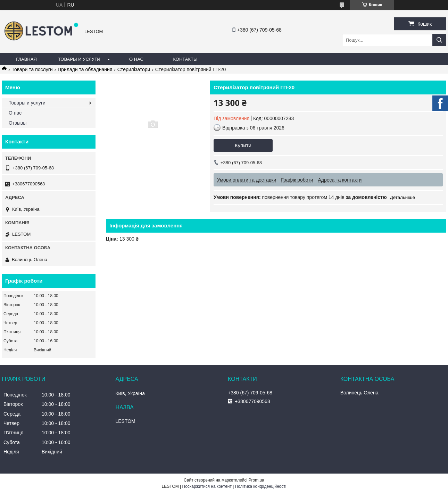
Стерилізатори (134, 69)
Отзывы (18, 123)
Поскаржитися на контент (207, 486)
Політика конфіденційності (261, 486)
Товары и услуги (79, 59)
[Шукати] (439, 40)
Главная (26, 59)
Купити (243, 145)
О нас (136, 59)
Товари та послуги (32, 69)
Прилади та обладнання (85, 69)
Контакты (185, 59)
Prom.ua (256, 480)
